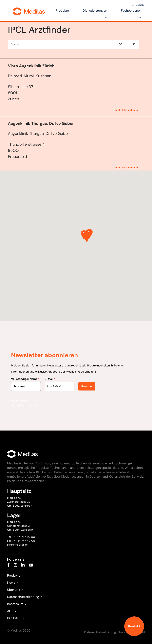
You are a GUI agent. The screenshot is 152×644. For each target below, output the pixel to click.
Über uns (15, 590)
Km (135, 44)
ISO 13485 (16, 618)
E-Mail (50, 377)
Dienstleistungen (95, 11)
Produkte (62, 11)
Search (140, 5)
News (13, 583)
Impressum (17, 604)
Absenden (87, 384)
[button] (87, 237)
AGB (12, 611)
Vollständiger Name (25, 377)
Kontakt (134, 626)
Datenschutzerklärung (25, 597)
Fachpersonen (131, 11)
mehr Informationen (127, 110)
